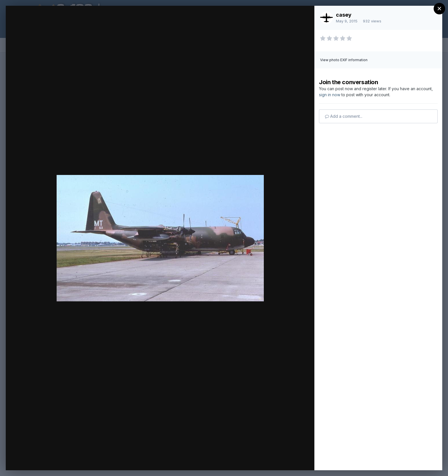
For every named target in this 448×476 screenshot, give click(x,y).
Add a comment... (344, 116)
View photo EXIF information (344, 60)
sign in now (330, 95)
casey (344, 15)
